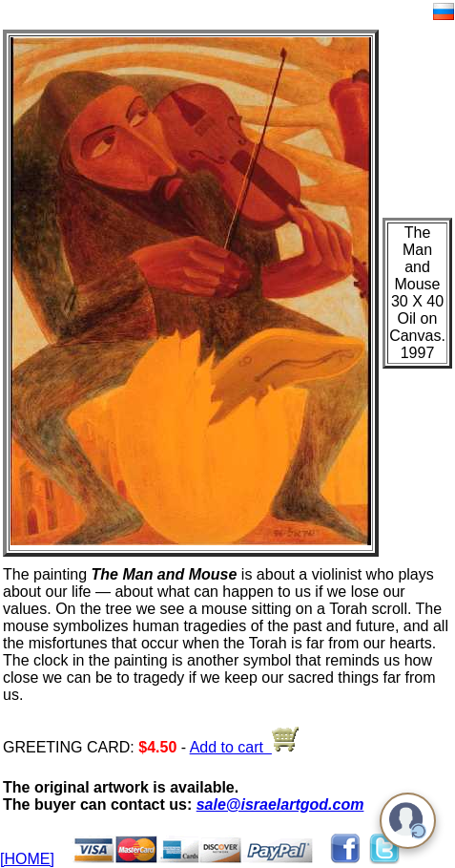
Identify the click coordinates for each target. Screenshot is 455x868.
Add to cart (244, 747)
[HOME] (27, 859)
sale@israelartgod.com (280, 804)
